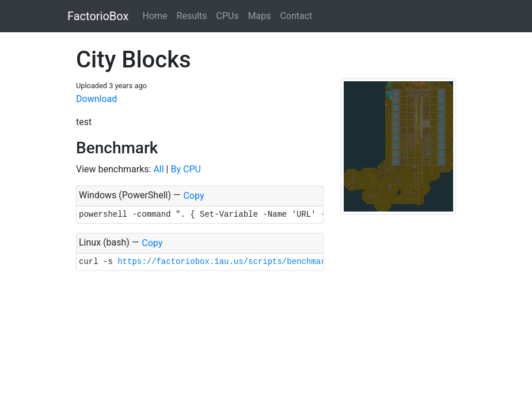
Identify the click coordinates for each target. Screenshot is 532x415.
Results (192, 16)
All (158, 169)
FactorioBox (98, 16)
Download (96, 99)
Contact (296, 16)
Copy (193, 196)
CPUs (227, 16)
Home (155, 16)
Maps (259, 16)
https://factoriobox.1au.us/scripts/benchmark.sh (231, 262)
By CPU (185, 169)
